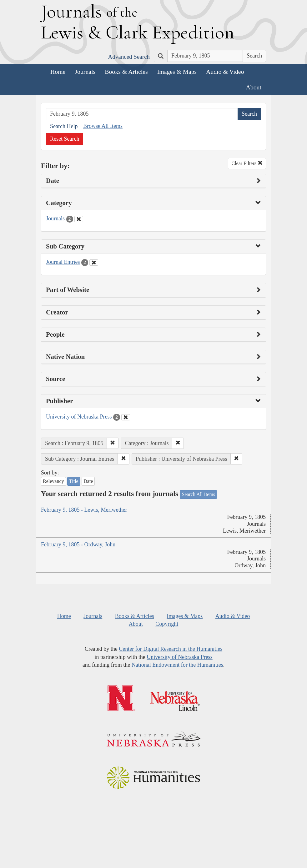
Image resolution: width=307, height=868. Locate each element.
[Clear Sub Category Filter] (94, 263)
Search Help (64, 126)
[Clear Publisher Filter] (126, 417)
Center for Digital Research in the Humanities (171, 649)
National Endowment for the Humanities (177, 665)
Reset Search (65, 139)
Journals (85, 72)
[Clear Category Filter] (79, 219)
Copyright (167, 624)
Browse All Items (103, 126)
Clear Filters (247, 163)
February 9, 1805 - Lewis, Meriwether (84, 510)
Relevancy (53, 481)
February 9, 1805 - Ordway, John (78, 544)
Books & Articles (126, 72)
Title (74, 481)
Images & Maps (177, 72)
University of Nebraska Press (79, 417)
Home (58, 72)
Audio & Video (225, 72)
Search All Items (198, 494)
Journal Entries (63, 262)
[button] (113, 443)
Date (88, 481)
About (254, 87)
